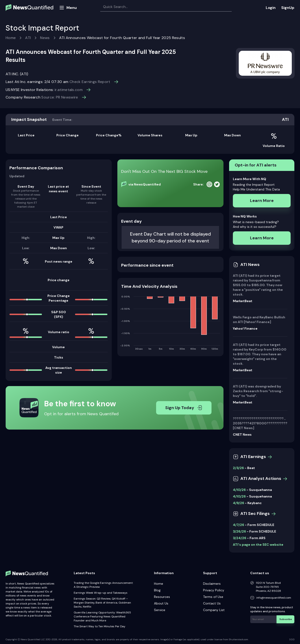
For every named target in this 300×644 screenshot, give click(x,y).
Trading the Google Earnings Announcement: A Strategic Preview (103, 585)
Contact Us (212, 603)
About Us (161, 603)
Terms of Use (213, 597)
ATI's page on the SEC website (258, 545)
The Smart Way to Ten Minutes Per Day (100, 626)
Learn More (262, 201)
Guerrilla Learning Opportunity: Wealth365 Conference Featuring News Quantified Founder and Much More (102, 616)
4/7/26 (238, 525)
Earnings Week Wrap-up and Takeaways (101, 593)
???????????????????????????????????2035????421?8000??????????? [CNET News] (260, 423)
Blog (157, 590)
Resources (162, 597)
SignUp (288, 8)
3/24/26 (240, 538)
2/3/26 (238, 468)
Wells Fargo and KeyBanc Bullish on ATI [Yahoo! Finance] (259, 320)
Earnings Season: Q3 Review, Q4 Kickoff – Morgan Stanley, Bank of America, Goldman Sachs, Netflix (102, 603)
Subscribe (286, 619)
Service (160, 610)
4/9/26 (238, 503)
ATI (28, 38)
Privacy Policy (214, 590)
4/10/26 (239, 490)
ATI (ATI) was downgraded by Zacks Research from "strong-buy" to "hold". (258, 391)
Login (271, 8)
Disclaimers (212, 584)
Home (11, 38)
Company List (214, 610)
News (45, 38)
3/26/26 (239, 531)
